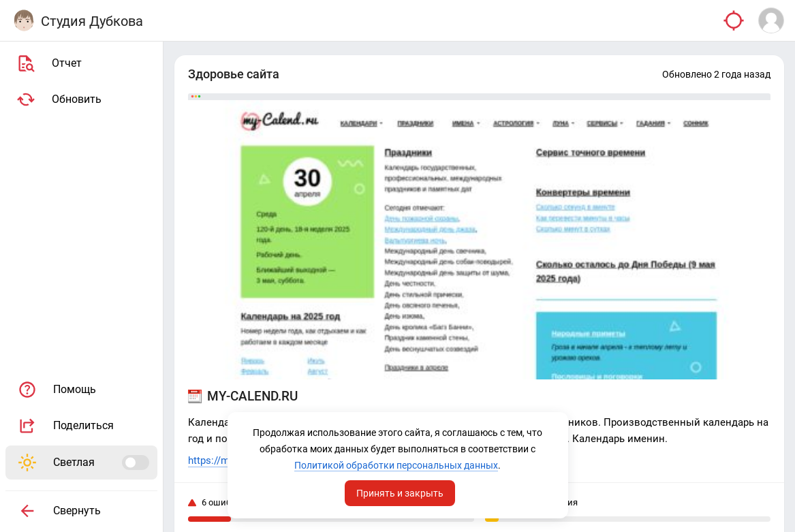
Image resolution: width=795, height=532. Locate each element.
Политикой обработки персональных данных (396, 465)
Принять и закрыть (400, 493)
